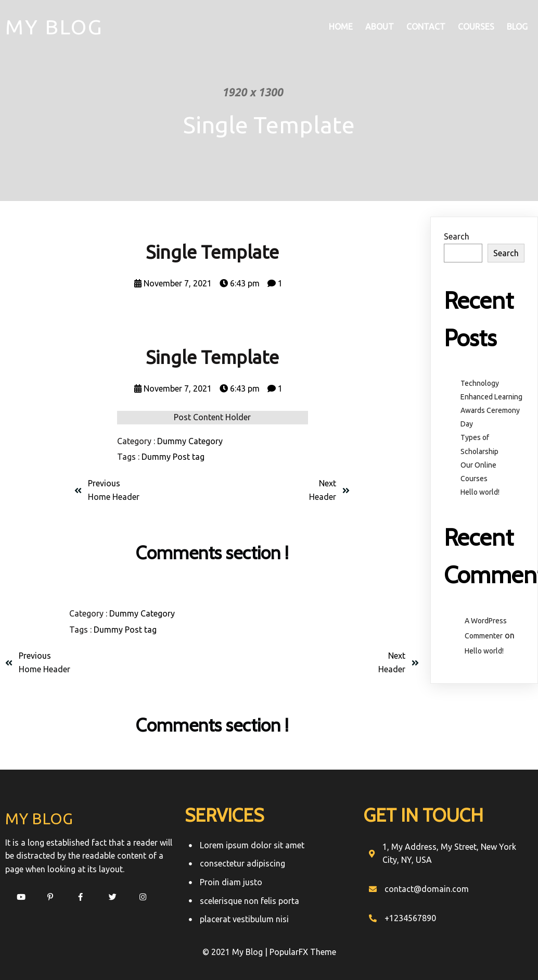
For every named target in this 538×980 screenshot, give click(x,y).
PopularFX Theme (303, 952)
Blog (517, 27)
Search (457, 236)
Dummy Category (190, 441)
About (380, 27)
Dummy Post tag (173, 457)
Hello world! (480, 492)
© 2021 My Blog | (236, 952)
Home (341, 27)
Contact (426, 27)
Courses (476, 27)
